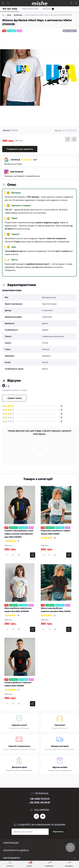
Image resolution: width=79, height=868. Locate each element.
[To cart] (33, 555)
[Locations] (71, 3)
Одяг (9, 15)
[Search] (8, 3)
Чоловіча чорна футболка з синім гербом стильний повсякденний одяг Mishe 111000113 (19, 534)
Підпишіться (58, 832)
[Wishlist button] (68, 139)
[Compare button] (74, 139)
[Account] (76, 3)
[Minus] (7, 555)
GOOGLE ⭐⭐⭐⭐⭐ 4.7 (23, 160)
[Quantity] (13, 555)
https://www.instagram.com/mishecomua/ (36, 816)
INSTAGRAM (17, 172)
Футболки (18, 15)
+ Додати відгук (14, 398)
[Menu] (3, 3)
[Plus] (19, 555)
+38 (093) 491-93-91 (40, 802)
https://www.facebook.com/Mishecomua (43, 816)
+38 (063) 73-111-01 (40, 799)
